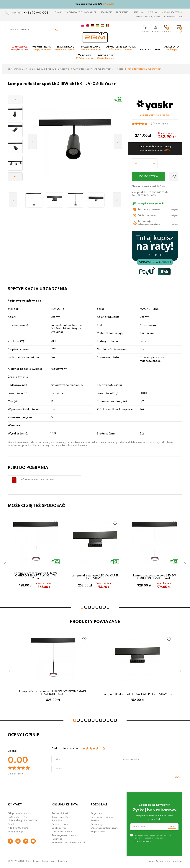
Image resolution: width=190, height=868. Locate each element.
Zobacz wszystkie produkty (155, 116)
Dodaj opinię (161, 125)
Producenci (122, 12)
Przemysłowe (90, 50)
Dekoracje (106, 58)
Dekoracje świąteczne (148, 17)
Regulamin (97, 815)
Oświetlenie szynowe (121, 50)
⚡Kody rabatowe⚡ (172, 12)
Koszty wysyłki (60, 818)
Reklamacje (97, 826)
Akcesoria (172, 50)
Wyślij (178, 779)
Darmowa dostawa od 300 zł (68, 844)
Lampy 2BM (138, 12)
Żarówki (84, 58)
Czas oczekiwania (62, 833)
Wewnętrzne (41, 50)
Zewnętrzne (65, 50)
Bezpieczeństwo (61, 826)
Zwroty (95, 822)
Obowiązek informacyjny (105, 829)
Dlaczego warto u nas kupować (64, 838)
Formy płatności (61, 815)
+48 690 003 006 (36, 13)
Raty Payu (58, 822)
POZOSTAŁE (99, 806)
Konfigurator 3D (173, 17)
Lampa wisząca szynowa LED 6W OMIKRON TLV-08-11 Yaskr (154, 578)
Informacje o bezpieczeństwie (38, 481)
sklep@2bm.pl (16, 833)
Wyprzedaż (19, 50)
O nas (58, 12)
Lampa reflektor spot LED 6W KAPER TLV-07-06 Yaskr (95, 578)
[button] (15, 101)
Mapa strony (98, 833)
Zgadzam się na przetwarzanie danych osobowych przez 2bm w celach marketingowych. (153, 839)
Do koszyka (149, 178)
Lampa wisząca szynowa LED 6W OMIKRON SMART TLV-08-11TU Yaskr (36, 577)
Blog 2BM (153, 12)
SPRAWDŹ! (109, 4)
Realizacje (106, 12)
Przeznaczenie (150, 51)
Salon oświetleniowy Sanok (81, 12)
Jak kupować (59, 829)
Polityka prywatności (102, 818)
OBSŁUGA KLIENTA (65, 806)
